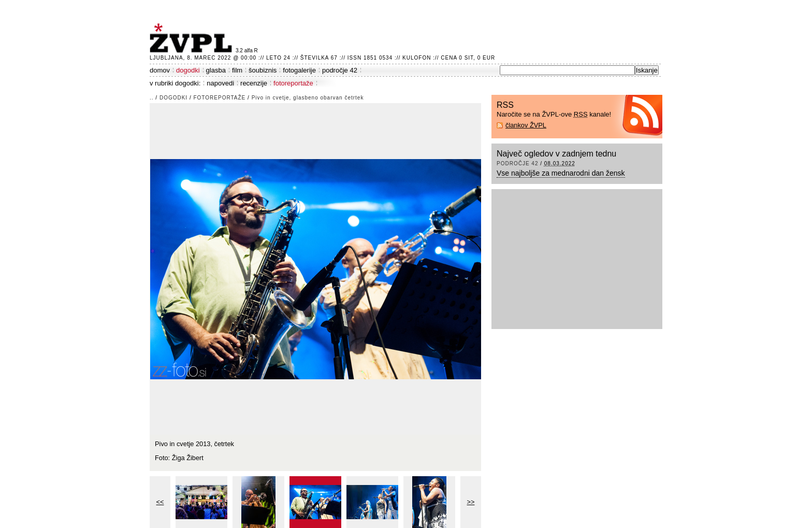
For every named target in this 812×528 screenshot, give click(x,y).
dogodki (188, 70)
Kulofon (417, 58)
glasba (216, 70)
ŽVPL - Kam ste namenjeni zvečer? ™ (193, 38)
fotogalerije (299, 70)
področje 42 (340, 70)
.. (152, 98)
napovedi (220, 83)
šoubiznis (263, 70)
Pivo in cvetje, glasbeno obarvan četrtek (308, 98)
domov (160, 70)
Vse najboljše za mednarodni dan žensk (561, 173)
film (237, 70)
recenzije (254, 83)
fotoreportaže (293, 83)
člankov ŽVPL (526, 125)
